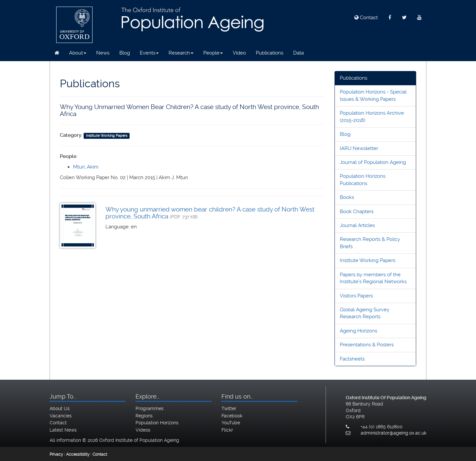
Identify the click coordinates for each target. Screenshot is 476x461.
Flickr (227, 430)
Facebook (232, 416)
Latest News (63, 430)
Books (347, 197)
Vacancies (61, 416)
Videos (143, 430)
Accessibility (78, 454)
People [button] (213, 53)
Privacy (56, 454)
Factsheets (352, 359)
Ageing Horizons (358, 331)
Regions (144, 416)
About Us (60, 408)
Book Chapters (357, 211)
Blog (125, 53)
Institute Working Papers (368, 260)
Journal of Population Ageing (373, 162)
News (103, 53)
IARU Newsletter (359, 148)
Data (298, 53)
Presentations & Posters (367, 345)
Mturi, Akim (86, 167)
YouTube (231, 423)
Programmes (150, 408)
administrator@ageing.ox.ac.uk (394, 433)
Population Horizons (157, 423)
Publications (270, 53)
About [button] (78, 53)
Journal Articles (357, 225)
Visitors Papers (356, 296)
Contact (366, 18)
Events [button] (149, 53)
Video (239, 53)
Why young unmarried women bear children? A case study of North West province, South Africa (210, 213)
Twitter (229, 408)
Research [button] (181, 53)
